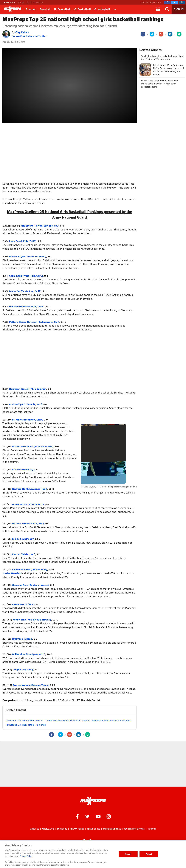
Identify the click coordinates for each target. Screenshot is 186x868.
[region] (93, 854)
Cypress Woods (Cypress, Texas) (31, 685)
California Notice (112, 829)
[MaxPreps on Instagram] (182, 2)
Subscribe (62, 829)
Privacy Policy (77, 829)
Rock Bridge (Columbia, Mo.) (26, 404)
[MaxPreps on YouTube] (98, 816)
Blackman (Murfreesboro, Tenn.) (28, 256)
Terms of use (94, 829)
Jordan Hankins (12, 573)
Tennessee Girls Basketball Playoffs (112, 720)
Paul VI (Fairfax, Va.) (24, 554)
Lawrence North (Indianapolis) (30, 569)
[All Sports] (115, 9)
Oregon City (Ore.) (23, 669)
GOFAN (21, 2)
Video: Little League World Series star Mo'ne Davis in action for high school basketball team (160, 84)
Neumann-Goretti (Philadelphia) (28, 389)
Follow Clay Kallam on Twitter (29, 36)
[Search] (167, 9)
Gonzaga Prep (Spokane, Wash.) (30, 585)
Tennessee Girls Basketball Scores (24, 720)
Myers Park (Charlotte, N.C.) (28, 504)
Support (152, 829)
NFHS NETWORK (35, 2)
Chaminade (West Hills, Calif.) (26, 276)
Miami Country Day (23, 539)
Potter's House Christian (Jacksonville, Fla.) (34, 322)
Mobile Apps (48, 829)
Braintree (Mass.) (22, 639)
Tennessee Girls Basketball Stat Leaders (67, 720)
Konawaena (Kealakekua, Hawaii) (32, 620)
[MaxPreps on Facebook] (167, 2)
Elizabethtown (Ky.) (23, 469)
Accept (128, 854)
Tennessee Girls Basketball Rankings (26, 725)
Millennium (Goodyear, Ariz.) (29, 654)
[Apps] (158, 9)
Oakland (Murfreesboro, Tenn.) (27, 306)
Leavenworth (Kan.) (23, 604)
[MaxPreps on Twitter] (175, 2)
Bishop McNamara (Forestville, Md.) (33, 446)
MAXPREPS (9, 2)
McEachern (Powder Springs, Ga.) (40, 226)
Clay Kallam (22, 32)
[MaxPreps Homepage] (93, 801)
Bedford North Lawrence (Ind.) (30, 489)
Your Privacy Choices (134, 829)
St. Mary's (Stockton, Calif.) (28, 420)
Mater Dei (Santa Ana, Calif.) (25, 291)
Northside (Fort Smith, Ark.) (28, 523)
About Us (35, 829)
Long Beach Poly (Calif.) (23, 241)
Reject (149, 854)
